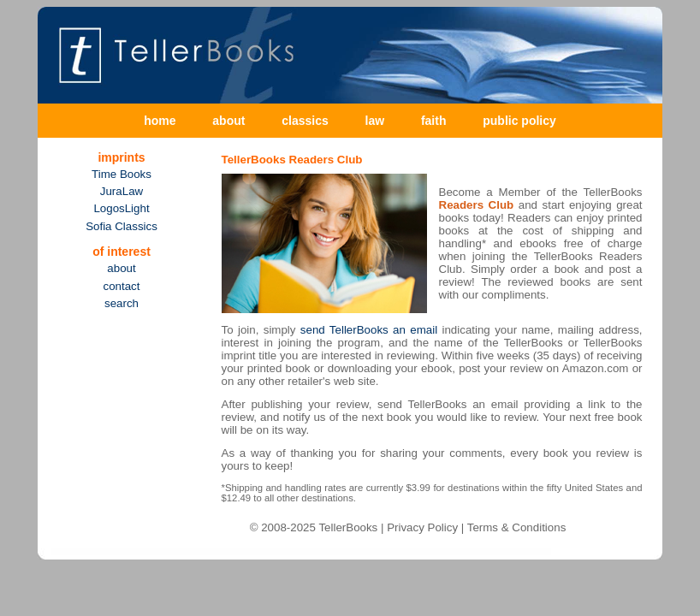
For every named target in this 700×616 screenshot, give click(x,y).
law (375, 121)
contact (122, 286)
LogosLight (121, 208)
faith (434, 121)
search (122, 303)
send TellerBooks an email (369, 330)
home (160, 121)
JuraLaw (122, 191)
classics (305, 121)
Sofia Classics (122, 226)
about (228, 121)
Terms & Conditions (517, 527)
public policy (519, 121)
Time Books (122, 174)
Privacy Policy (422, 527)
